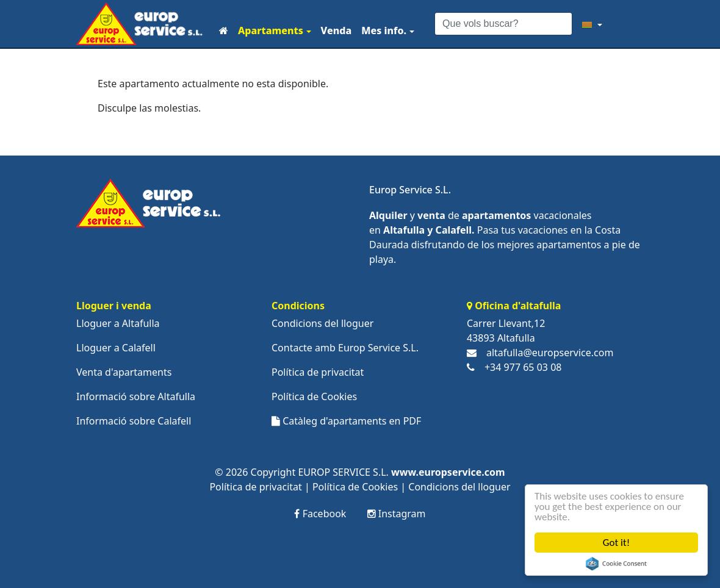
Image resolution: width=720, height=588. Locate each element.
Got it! (616, 543)
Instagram (397, 514)
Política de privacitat (318, 372)
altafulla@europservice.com (550, 353)
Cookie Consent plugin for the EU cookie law (616, 564)
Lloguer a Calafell (116, 348)
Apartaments (271, 30)
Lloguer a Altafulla (118, 323)
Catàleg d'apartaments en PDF (346, 421)
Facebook (320, 514)
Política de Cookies (314, 396)
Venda (337, 30)
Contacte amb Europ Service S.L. (345, 348)
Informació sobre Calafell (134, 421)
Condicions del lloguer (322, 323)
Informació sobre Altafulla (136, 396)
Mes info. (384, 30)
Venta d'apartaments (124, 372)
